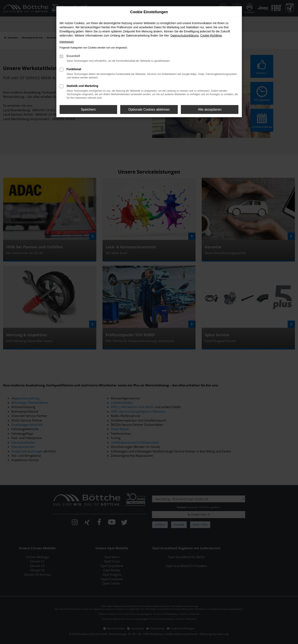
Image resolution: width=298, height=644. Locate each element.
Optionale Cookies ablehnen (149, 110)
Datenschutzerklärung (185, 36)
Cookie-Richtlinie (211, 36)
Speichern (88, 110)
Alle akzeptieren (210, 110)
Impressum (67, 42)
